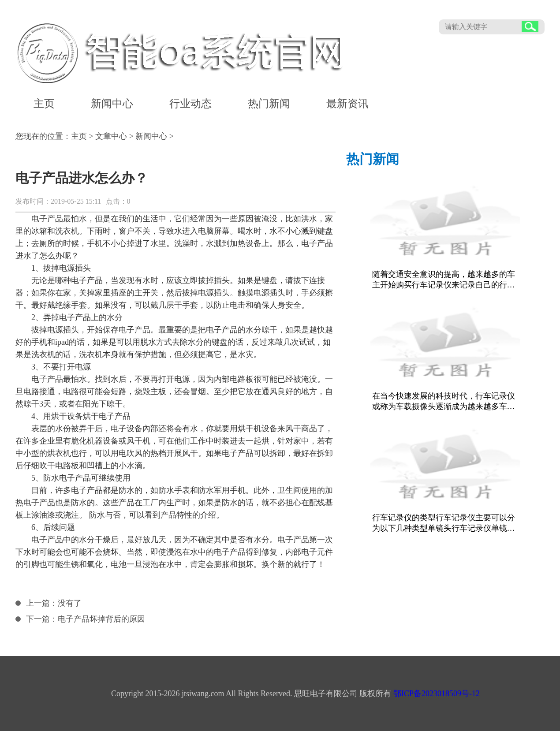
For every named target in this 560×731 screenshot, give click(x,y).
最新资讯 (347, 104)
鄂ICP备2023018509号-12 (437, 694)
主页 (44, 104)
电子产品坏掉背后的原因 (101, 619)
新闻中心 (112, 104)
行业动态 (190, 104)
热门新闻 (269, 104)
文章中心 (111, 136)
